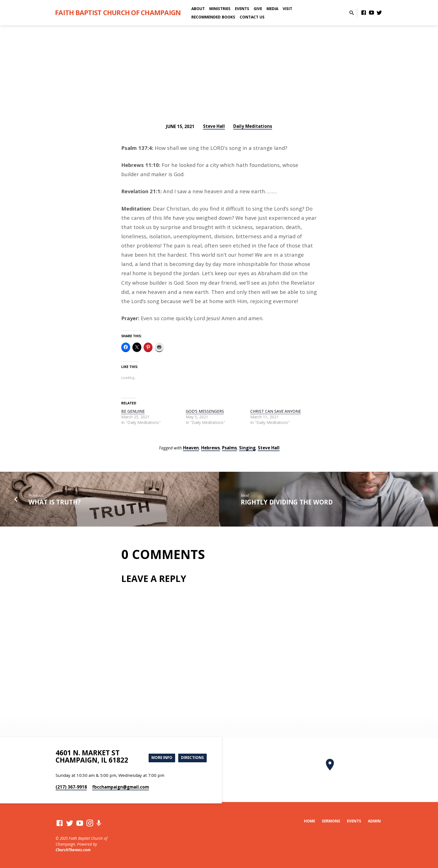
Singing (247, 448)
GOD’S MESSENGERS (205, 411)
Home (310, 821)
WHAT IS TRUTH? (55, 502)
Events (242, 9)
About (198, 9)
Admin (374, 821)
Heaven (191, 448)
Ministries (220, 9)
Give (258, 9)
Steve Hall (214, 126)
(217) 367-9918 (71, 787)
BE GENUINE (133, 411)
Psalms (229, 448)
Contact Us (252, 17)
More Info (160, 758)
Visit (287, 9)
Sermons (331, 821)
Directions (192, 758)
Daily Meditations (253, 126)
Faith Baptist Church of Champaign (118, 12)
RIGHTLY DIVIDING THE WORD (287, 502)
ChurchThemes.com (73, 850)
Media (272, 9)
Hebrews (210, 448)
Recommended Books (213, 17)
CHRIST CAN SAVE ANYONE (276, 411)
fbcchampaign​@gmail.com (121, 787)
